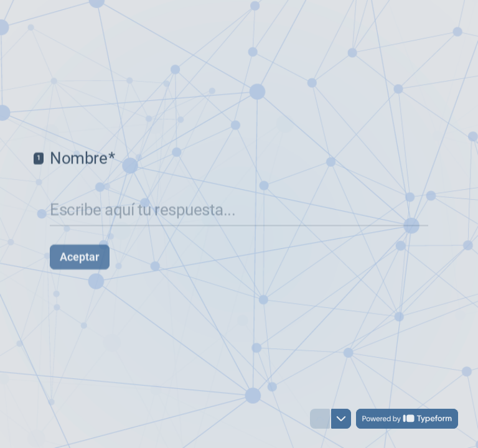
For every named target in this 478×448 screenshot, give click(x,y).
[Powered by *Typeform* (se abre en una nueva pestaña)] (407, 419)
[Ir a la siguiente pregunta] (341, 419)
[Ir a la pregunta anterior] (320, 419)
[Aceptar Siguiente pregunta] (80, 252)
